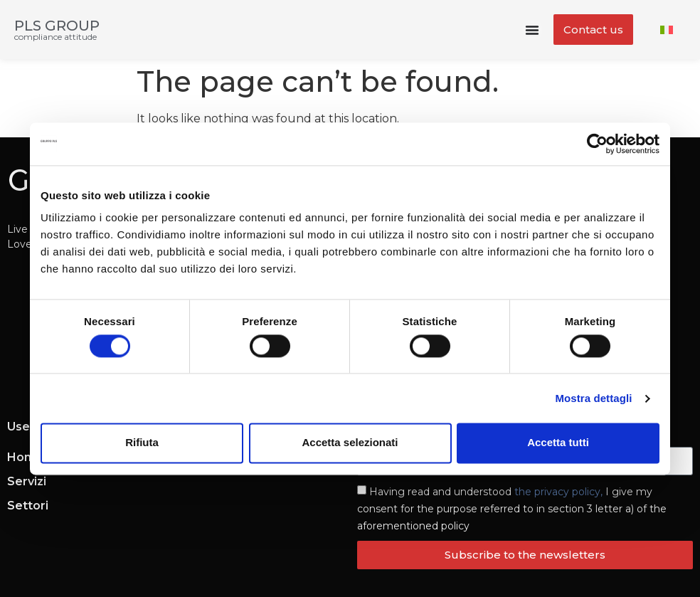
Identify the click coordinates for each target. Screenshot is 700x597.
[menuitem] (667, 30)
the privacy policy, (558, 492)
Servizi (27, 481)
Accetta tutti (558, 443)
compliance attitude (55, 37)
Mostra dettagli (593, 398)
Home (25, 457)
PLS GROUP (57, 26)
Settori (28, 506)
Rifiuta (142, 443)
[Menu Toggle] (532, 30)
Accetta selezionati (350, 443)
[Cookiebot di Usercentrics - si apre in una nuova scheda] (597, 144)
